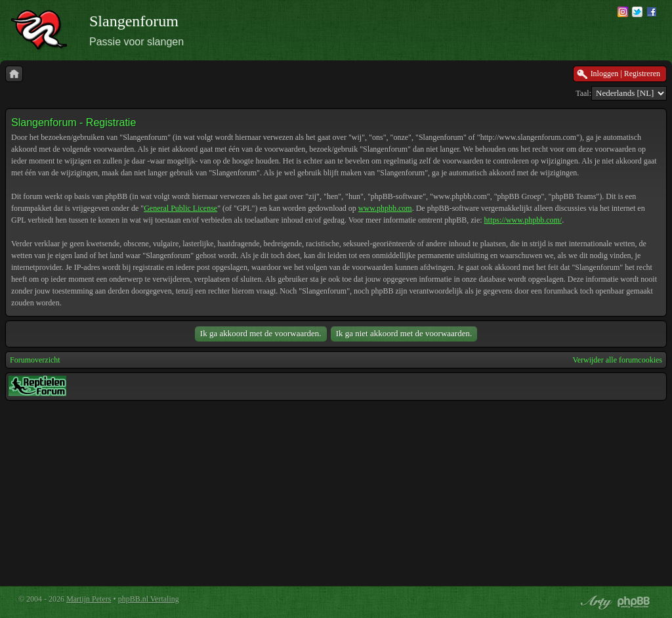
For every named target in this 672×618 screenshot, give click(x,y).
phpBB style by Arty (595, 602)
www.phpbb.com (385, 208)
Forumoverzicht (35, 360)
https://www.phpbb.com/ (523, 220)
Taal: (583, 93)
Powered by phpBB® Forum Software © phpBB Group (634, 602)
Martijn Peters (89, 599)
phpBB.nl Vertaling (149, 599)
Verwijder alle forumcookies (617, 360)
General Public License (180, 208)
